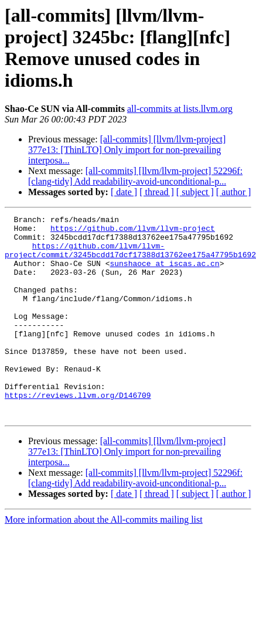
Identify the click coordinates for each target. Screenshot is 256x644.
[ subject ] (195, 192)
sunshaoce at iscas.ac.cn (164, 274)
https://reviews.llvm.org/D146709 (78, 432)
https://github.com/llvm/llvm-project (133, 231)
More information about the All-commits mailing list (104, 560)
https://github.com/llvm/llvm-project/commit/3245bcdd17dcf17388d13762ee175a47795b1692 (130, 258)
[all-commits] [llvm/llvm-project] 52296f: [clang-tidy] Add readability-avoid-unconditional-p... (135, 176)
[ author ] (234, 192)
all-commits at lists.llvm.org (180, 109)
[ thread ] (157, 192)
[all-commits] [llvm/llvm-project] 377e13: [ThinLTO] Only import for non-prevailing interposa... (127, 150)
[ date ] (124, 192)
